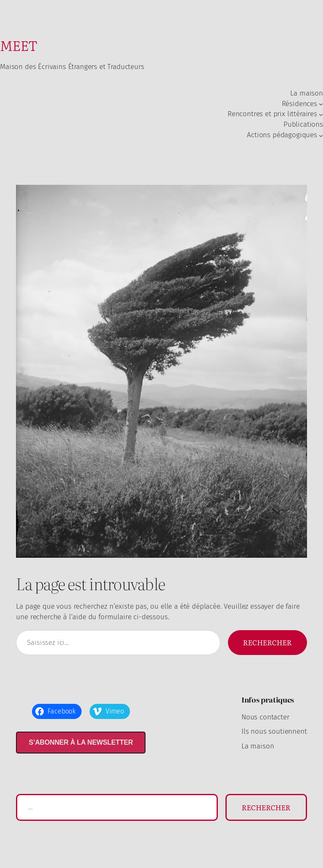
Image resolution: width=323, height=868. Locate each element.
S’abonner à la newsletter (81, 742)
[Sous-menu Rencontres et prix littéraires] (321, 114)
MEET (19, 45)
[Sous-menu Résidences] (321, 104)
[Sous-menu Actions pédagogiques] (321, 135)
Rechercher (267, 642)
